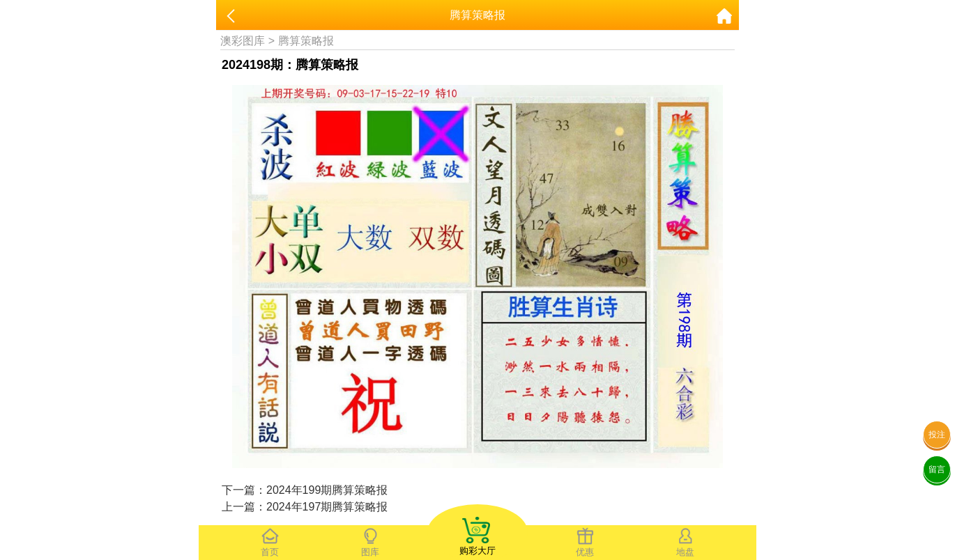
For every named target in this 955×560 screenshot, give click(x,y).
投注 (937, 435)
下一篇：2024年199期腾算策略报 (305, 490)
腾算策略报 (306, 41)
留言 (937, 469)
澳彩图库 (243, 41)
